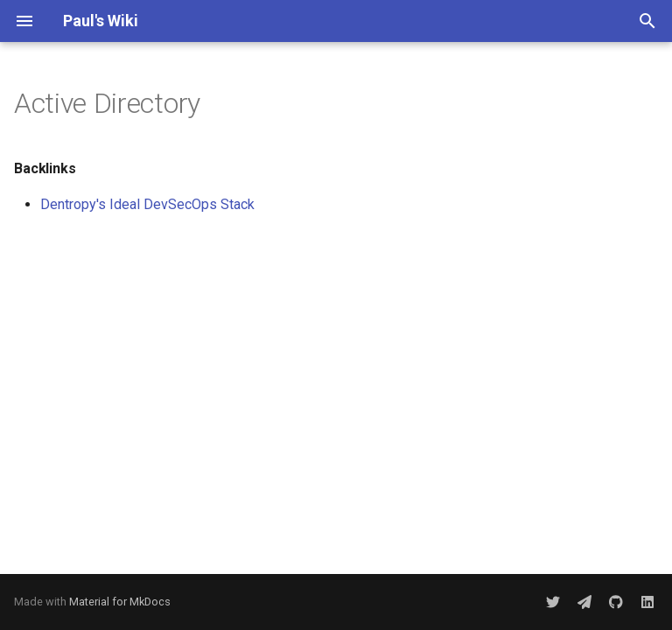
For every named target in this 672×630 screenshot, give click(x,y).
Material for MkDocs (120, 602)
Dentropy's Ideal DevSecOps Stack (147, 204)
